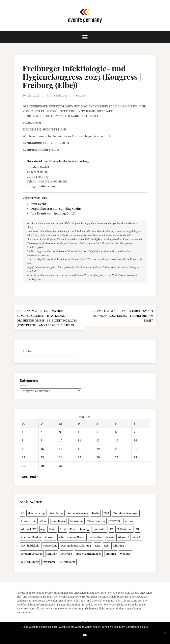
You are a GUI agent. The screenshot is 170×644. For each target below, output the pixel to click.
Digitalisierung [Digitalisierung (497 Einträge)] (97, 521)
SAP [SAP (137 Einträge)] (106, 545)
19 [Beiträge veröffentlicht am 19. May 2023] (98, 449)
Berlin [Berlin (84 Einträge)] (96, 513)
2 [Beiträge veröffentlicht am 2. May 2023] (41, 432)
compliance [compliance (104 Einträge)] (58, 521)
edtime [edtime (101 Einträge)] (129, 521)
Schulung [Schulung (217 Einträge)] (118, 545)
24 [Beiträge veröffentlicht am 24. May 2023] (61, 457)
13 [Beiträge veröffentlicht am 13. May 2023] (117, 440)
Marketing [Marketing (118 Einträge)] (96, 537)
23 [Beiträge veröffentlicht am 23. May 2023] (42, 457)
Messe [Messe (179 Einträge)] (110, 537)
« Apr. (24, 476)
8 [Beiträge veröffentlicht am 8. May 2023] (23, 440)
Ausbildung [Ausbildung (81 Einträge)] (56, 513)
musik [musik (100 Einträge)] (137, 537)
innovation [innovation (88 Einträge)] (99, 529)
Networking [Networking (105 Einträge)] (50, 545)
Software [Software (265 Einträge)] (66, 553)
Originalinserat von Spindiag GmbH (56, 208)
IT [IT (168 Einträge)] (112, 529)
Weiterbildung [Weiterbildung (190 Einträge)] (30, 562)
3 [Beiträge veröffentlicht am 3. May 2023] (60, 432)
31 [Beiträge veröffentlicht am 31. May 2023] (61, 465)
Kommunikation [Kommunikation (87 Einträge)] (31, 537)
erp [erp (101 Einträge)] (43, 529)
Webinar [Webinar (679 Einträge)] (125, 553)
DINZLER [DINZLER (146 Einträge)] (115, 521)
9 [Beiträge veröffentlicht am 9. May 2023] (41, 440)
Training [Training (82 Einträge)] (111, 553)
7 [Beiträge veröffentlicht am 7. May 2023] (134, 432)
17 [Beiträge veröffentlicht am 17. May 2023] (61, 449)
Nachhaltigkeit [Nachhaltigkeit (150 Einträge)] (30, 545)
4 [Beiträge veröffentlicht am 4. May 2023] (79, 432)
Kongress (83, 95)
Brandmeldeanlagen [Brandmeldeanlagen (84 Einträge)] (126, 513)
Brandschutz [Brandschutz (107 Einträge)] (29, 521)
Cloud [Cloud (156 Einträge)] (44, 521)
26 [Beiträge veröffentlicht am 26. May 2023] (98, 457)
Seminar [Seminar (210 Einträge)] (52, 553)
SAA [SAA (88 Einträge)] (97, 545)
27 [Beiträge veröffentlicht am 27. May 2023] (117, 457)
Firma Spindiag (58, 95)
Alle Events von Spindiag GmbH (53, 213)
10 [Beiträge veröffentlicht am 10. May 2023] (61, 440)
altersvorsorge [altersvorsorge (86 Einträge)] (36, 513)
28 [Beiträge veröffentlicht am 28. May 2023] (135, 457)
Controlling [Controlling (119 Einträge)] (76, 521)
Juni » (34, 476)
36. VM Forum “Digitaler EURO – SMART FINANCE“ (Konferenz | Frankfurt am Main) (123, 315)
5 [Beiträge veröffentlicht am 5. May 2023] (97, 432)
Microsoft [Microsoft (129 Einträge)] (123, 537)
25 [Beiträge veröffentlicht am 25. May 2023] (80, 457)
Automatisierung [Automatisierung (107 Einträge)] (78, 513)
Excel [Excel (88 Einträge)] (63, 529)
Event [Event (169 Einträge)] (52, 529)
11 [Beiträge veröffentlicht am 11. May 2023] (80, 440)
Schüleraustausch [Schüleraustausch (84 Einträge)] (32, 553)
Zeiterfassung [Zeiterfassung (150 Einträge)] (67, 562)
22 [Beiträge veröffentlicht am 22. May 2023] (24, 457)
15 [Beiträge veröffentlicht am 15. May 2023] (24, 449)
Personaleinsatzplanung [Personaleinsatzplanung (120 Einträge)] (76, 545)
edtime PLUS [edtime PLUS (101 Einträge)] (29, 529)
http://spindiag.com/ (41, 186)
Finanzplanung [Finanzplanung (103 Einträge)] (79, 529)
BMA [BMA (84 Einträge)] (106, 513)
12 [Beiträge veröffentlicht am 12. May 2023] (98, 440)
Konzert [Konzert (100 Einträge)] (50, 537)
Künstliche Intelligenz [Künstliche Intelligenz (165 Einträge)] (72, 537)
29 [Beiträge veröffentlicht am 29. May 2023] (24, 465)
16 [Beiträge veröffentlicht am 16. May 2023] (42, 449)
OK (85, 635)
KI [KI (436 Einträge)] (138, 529)
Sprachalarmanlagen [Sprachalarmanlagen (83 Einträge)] (89, 553)
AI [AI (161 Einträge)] (22, 513)
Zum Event (38, 204)
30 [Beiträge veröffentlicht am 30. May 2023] (42, 465)
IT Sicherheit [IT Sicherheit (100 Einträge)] (124, 529)
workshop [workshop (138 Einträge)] (49, 562)
